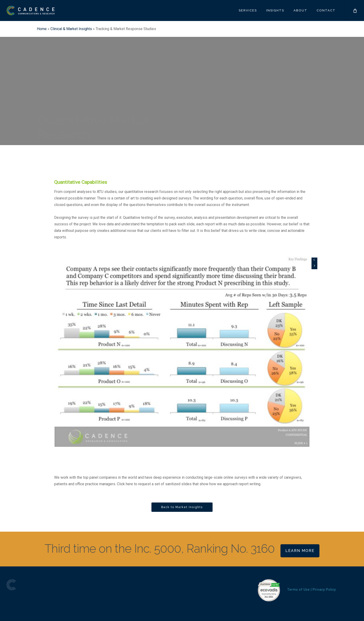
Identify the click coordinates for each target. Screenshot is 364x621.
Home (42, 29)
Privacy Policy (324, 590)
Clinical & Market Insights (71, 29)
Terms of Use (299, 590)
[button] (182, 507)
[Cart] (355, 10)
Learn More (300, 551)
